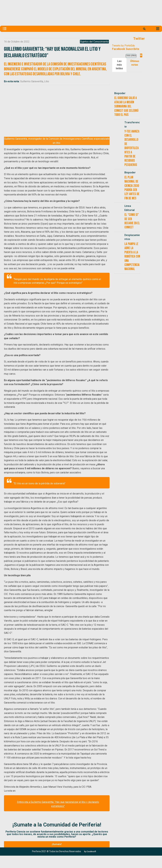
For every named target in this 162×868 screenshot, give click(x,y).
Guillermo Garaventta (32, 81)
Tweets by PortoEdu (123, 46)
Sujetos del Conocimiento (94, 42)
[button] (57, 844)
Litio (47, 81)
